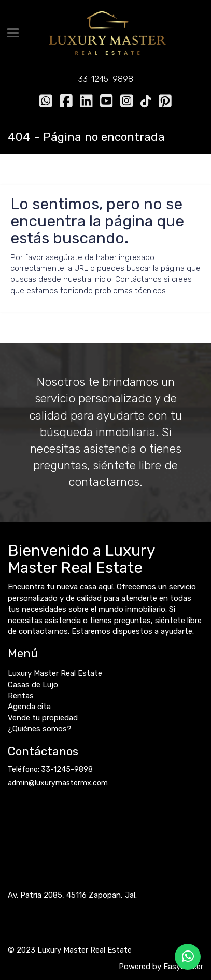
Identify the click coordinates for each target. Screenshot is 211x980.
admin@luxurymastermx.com (58, 783)
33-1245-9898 (106, 79)
